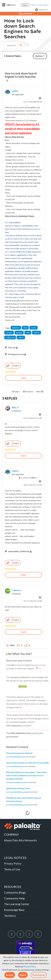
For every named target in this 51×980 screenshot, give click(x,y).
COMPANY (11, 834)
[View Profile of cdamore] (16, 590)
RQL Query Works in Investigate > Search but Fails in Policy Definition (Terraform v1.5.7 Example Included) (26, 775)
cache (34, 328)
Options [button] (39, 56)
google (19, 333)
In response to (29, 478)
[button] (10, 975)
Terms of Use (12, 869)
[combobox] (14, 45)
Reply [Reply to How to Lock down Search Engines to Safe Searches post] (24, 378)
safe (28, 333)
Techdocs (10, 916)
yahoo (21, 337)
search (36, 333)
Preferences (39, 975)
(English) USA (41, 10)
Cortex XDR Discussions (17, 757)
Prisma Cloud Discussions (17, 782)
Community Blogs (15, 892)
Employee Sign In (43, 5)
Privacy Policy (30, 967)
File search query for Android (19, 753)
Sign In (34, 5)
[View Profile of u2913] (15, 91)
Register (25, 5)
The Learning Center (17, 904)
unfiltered (10, 337)
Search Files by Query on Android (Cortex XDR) (27, 763)
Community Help (14, 898)
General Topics (13, 56)
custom (9, 333)
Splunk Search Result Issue (18, 788)
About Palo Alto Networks (20, 840)
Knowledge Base (14, 910)
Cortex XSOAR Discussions (18, 792)
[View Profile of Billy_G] (15, 407)
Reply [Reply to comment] (24, 456)
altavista (16, 328)
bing (25, 328)
